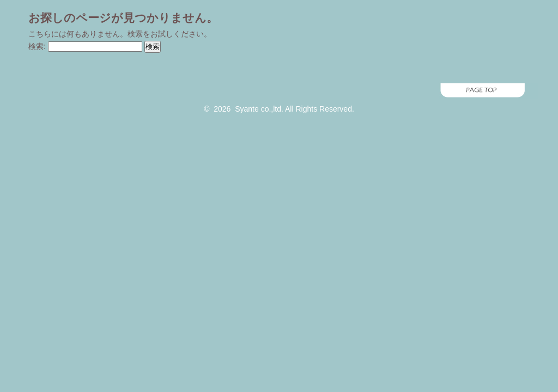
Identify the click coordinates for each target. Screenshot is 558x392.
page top (279, 91)
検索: (37, 46)
